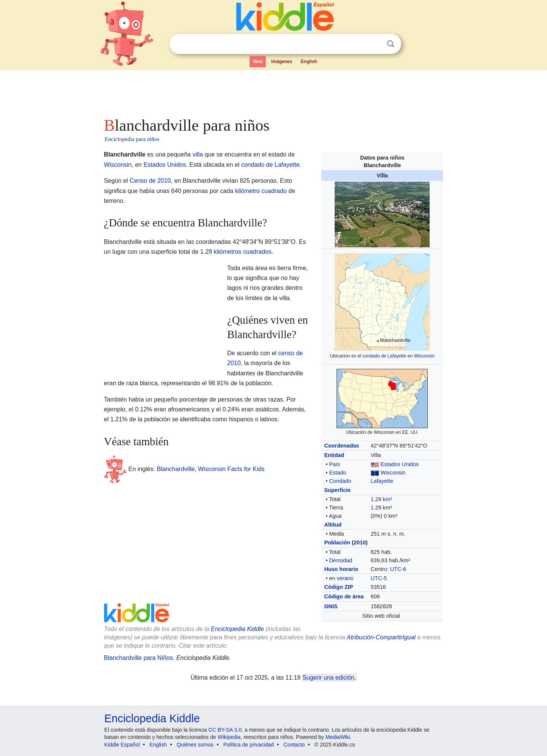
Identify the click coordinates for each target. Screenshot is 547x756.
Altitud (333, 525)
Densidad (341, 560)
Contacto (294, 745)
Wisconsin (424, 356)
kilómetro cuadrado (261, 191)
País (334, 464)
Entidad (334, 455)
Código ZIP (338, 587)
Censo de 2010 (150, 181)
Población (337, 542)
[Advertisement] (273, 91)
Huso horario (341, 569)
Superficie (337, 490)
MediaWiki (338, 737)
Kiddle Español (122, 745)
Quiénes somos (195, 745)
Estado (338, 473)
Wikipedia (229, 737)
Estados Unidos (400, 464)
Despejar (375, 44)
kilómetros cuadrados (243, 252)
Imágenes (282, 62)
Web (258, 62)
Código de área (344, 596)
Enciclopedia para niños (132, 139)
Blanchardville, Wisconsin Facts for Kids (211, 469)
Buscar (390, 44)
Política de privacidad (249, 745)
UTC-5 (379, 578)
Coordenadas (341, 446)
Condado (340, 481)
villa (198, 154)
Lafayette (382, 481)
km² (387, 499)
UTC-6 (398, 569)
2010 (360, 542)
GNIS (331, 606)
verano (345, 578)
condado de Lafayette (384, 356)
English (309, 62)
